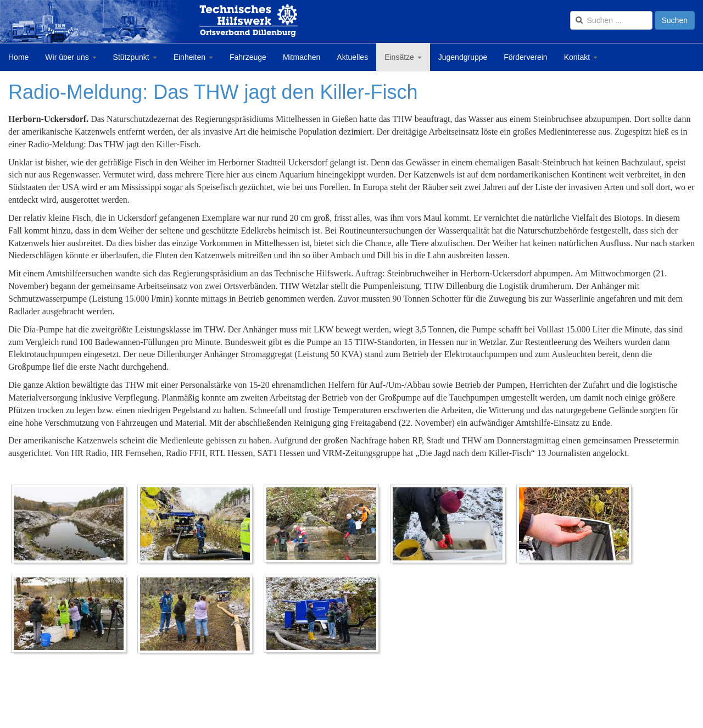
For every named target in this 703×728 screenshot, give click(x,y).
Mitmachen (302, 57)
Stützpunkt (135, 57)
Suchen (675, 20)
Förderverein (525, 57)
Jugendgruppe (463, 57)
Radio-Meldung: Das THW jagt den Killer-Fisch (213, 92)
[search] (611, 20)
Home (18, 57)
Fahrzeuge (248, 57)
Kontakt (581, 57)
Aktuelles (352, 57)
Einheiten (193, 57)
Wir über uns (71, 57)
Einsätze (403, 57)
